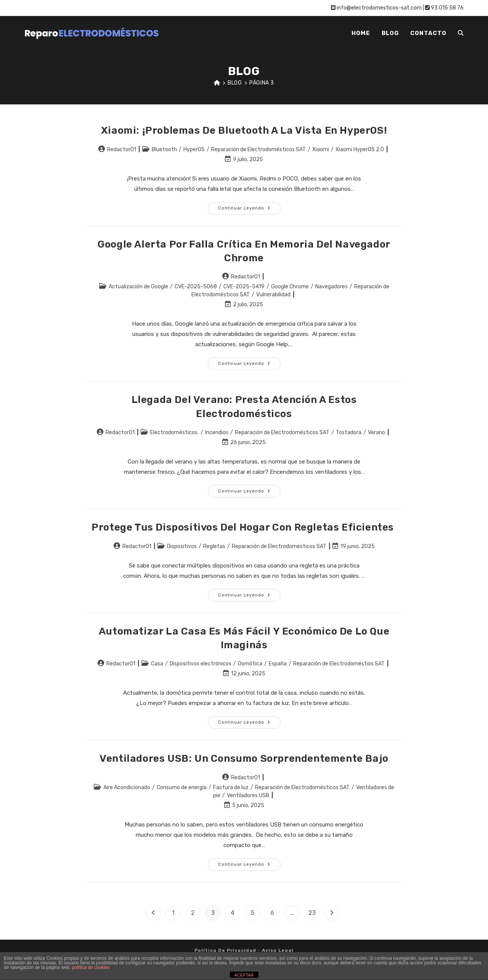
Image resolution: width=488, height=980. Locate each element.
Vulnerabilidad (273, 295)
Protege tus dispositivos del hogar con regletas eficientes (244, 527)
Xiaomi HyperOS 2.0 (360, 149)
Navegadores (331, 287)
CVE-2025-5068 (196, 287)
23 (312, 913)
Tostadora (349, 432)
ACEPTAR (244, 975)
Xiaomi (321, 149)
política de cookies (91, 967)
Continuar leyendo (249, 210)
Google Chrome (290, 287)
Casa (157, 664)
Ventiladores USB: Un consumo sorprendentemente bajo (244, 759)
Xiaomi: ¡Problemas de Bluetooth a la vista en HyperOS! (244, 130)
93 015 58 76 (444, 8)
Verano (376, 432)
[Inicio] (217, 83)
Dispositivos (182, 546)
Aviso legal (278, 950)
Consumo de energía (182, 787)
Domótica (250, 664)
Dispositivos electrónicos (201, 664)
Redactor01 (122, 149)
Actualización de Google (138, 287)
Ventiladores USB (248, 795)
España (278, 664)
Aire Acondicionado (127, 787)
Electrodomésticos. (174, 432)
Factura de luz (231, 787)
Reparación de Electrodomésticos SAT (258, 149)
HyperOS (194, 149)
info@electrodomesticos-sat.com (376, 8)
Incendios (217, 432)
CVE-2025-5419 (244, 287)
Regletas (214, 546)
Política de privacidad (225, 950)
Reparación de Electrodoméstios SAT (339, 664)
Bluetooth (164, 149)
